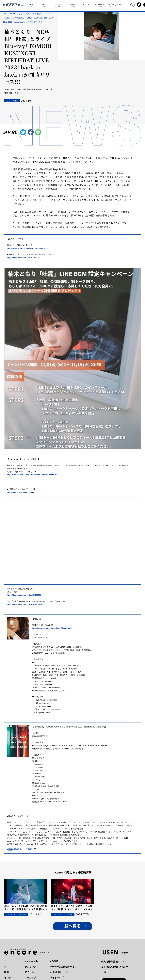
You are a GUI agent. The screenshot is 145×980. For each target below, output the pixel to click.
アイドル (29, 972)
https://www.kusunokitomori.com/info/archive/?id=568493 (32, 475)
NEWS (13, 14)
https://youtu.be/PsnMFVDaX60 (21, 492)
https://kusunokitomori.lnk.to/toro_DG (24, 258)
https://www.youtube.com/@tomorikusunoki (26, 248)
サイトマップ (57, 978)
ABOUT (54, 961)
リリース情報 (24, 14)
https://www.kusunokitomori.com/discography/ (53, 628)
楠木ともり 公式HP (23, 849)
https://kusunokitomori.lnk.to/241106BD (24, 604)
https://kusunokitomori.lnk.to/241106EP (24, 595)
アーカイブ (30, 978)
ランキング (30, 967)
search (132, 5)
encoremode (31, 961)
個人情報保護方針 (110, 962)
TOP (5, 14)
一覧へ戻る (70, 926)
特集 (7, 972)
